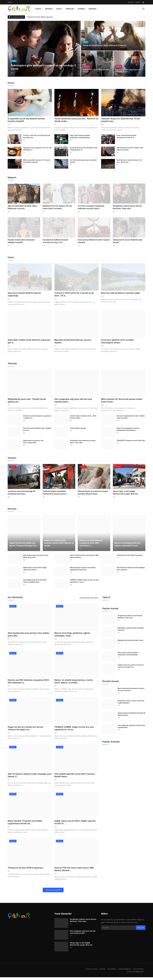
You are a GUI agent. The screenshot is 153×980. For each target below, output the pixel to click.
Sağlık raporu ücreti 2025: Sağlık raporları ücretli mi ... (35, 570)
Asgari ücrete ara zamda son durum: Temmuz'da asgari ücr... (23, 545)
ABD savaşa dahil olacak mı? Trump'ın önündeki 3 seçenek (37, 161)
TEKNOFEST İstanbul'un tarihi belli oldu (131, 442)
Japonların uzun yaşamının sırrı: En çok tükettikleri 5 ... (37, 149)
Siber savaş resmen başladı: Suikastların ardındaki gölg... (80, 137)
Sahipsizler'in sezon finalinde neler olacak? (97, 70)
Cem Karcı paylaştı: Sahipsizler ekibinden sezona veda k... (90, 207)
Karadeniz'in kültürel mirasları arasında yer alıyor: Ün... (58, 241)
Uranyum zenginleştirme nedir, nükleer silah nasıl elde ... (131, 418)
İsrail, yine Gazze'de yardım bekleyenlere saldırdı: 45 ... (126, 137)
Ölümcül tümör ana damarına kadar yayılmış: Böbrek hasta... (92, 494)
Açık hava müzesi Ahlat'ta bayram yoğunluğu (25, 295)
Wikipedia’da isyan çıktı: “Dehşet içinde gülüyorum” (28, 401)
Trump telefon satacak (78, 429)
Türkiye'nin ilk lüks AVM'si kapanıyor (40, 17)
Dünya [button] (39, 9)
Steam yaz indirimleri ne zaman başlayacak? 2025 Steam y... (128, 430)
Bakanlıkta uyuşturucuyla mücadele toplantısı (131, 630)
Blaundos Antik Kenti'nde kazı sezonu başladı (73, 342)
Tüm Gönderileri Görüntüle (89, 599)
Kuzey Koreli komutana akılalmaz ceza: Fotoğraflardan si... (84, 149)
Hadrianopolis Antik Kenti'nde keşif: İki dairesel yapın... (131, 715)
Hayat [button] (60, 9)
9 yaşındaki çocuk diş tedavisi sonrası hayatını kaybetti (27, 120)
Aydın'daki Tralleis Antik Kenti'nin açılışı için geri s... (30, 342)
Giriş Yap (131, 2)
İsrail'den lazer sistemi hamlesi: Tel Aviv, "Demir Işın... (129, 161)
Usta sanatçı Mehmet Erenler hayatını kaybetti (93, 241)
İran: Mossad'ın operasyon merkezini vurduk (83, 161)
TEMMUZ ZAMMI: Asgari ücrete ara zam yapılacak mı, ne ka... (84, 582)
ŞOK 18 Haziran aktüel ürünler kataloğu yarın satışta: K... (131, 570)
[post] (44, 49)
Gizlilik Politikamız (124, 972)
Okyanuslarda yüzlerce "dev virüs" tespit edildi (33, 443)
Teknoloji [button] (70, 9)
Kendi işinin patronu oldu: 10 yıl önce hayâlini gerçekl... (131, 703)
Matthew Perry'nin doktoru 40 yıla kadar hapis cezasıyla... (57, 207)
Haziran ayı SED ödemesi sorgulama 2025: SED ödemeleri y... (91, 544)
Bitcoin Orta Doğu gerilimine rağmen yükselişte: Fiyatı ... (127, 545)
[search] (143, 9)
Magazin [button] (49, 9)
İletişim (10, 2)
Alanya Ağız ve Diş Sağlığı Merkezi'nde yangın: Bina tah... (129, 494)
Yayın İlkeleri (111, 972)
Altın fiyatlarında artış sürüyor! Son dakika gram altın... (36, 557)
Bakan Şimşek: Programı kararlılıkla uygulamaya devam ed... (83, 570)
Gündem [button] (82, 9)
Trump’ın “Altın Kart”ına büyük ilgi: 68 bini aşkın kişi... (37, 137)
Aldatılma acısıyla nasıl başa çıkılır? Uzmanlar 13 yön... (129, 70)
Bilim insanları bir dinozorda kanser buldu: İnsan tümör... (122, 401)
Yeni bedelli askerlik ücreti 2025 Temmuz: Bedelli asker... (35, 582)
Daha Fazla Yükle (53, 893)
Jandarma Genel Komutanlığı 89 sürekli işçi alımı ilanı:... (23, 494)
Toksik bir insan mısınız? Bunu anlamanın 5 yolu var (106, 45)
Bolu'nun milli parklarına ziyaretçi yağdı (121, 293)
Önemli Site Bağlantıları (135, 974)
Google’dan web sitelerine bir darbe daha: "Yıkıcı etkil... (83, 443)
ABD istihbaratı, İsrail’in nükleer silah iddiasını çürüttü (130, 149)
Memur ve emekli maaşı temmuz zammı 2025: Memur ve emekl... (59, 544)
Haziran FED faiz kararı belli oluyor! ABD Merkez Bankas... (84, 557)
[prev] (141, 17)
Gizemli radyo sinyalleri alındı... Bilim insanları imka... (83, 418)
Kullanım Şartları (91, 972)
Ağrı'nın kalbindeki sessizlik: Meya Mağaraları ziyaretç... (22, 207)
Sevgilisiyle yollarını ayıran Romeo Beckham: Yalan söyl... (126, 207)
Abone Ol (141, 930)
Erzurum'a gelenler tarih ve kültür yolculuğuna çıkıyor (118, 342)
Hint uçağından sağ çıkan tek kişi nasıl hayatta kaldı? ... (74, 401)
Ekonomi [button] (93, 9)
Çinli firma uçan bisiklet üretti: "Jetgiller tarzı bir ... (37, 430)
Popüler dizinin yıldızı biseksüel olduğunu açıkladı (20, 241)
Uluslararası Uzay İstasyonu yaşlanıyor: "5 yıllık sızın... (37, 418)
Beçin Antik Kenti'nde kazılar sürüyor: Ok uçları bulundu (131, 691)
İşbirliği (101, 972)
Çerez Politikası (138, 972)
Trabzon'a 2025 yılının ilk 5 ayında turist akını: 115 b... (75, 295)
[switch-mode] (144, 2)
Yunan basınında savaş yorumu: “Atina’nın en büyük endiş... (75, 120)
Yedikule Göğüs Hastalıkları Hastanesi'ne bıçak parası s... (55, 494)
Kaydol (138, 2)
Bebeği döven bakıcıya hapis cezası (130, 641)
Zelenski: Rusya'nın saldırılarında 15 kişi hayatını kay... (121, 120)
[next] (144, 17)
